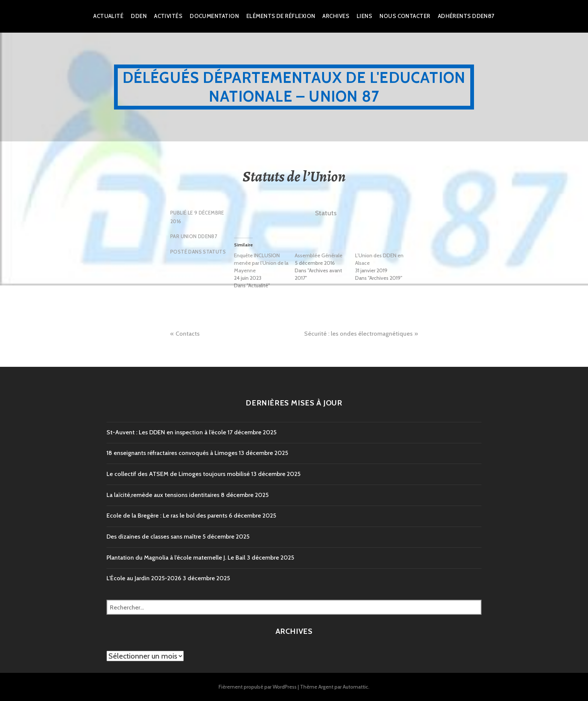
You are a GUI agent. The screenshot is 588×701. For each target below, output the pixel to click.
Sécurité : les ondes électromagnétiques (358, 334)
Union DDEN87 (199, 236)
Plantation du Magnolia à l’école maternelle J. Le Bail (176, 558)
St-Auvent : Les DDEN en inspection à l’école (166, 432)
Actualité (108, 16)
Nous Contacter (405, 16)
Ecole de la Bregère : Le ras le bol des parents (167, 516)
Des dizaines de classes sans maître (154, 537)
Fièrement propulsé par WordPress (258, 687)
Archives (336, 16)
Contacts (187, 334)
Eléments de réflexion (281, 16)
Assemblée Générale (319, 255)
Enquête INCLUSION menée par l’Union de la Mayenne (261, 263)
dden (139, 16)
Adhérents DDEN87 (466, 16)
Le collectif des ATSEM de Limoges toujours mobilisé (178, 474)
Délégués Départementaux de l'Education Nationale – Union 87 (294, 87)
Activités (168, 16)
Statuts (214, 252)
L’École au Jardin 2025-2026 (144, 578)
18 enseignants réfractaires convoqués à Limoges (172, 453)
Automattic (355, 687)
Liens (364, 16)
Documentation (214, 16)
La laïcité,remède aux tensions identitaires (163, 495)
